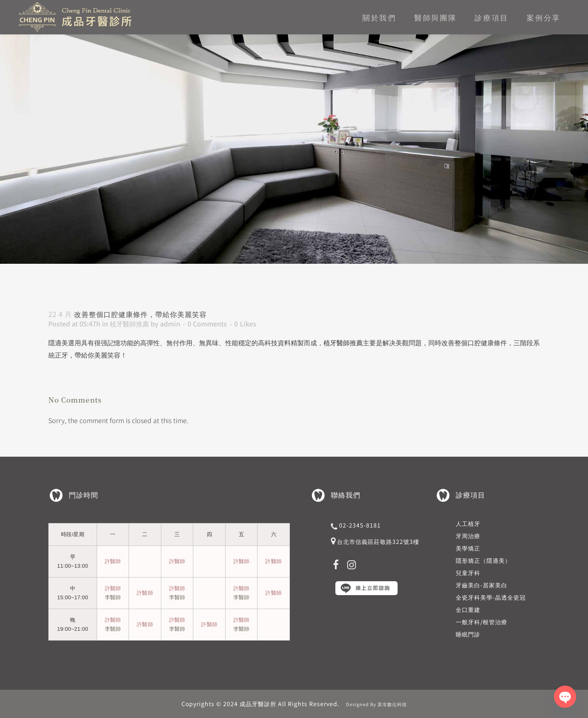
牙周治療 (468, 536)
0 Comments (207, 324)
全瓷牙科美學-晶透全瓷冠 (491, 597)
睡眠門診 (468, 634)
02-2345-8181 (360, 525)
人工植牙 (468, 523)
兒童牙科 (468, 573)
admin (170, 324)
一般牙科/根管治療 (482, 622)
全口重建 (468, 609)
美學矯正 (468, 548)
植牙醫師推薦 (129, 324)
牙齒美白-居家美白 (482, 585)
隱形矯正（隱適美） (483, 560)
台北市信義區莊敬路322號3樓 (378, 541)
